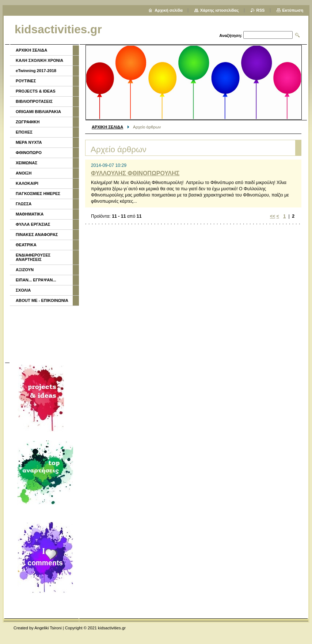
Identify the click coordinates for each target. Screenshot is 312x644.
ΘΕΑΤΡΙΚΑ (26, 245)
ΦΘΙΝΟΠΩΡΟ (29, 153)
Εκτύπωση (293, 10)
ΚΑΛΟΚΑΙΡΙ (27, 183)
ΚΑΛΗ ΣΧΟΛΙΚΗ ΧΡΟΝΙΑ (39, 60)
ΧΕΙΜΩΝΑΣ (26, 163)
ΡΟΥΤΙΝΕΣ (26, 81)
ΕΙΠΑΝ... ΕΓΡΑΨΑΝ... (36, 280)
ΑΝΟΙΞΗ (24, 173)
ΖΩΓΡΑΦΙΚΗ (28, 122)
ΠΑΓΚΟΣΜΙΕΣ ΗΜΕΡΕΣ (38, 194)
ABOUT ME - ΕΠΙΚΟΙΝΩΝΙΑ (42, 300)
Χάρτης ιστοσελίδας (220, 10)
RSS (261, 10)
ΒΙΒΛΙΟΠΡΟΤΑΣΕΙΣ (34, 101)
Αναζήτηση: (231, 35)
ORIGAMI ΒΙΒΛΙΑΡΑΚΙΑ (38, 112)
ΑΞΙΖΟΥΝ (25, 270)
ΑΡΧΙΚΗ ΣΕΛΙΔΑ (107, 127)
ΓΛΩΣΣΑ (24, 204)
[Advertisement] (44, 333)
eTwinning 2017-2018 (36, 71)
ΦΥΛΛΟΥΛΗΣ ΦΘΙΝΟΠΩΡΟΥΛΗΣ (135, 173)
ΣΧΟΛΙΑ (23, 290)
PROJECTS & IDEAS (36, 91)
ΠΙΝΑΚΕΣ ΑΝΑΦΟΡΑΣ (37, 235)
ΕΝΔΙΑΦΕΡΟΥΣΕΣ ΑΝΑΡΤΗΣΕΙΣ (33, 257)
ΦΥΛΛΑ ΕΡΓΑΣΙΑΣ (33, 224)
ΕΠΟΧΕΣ (24, 132)
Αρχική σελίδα (169, 10)
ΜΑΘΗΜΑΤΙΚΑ (30, 214)
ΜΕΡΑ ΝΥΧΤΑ (29, 142)
